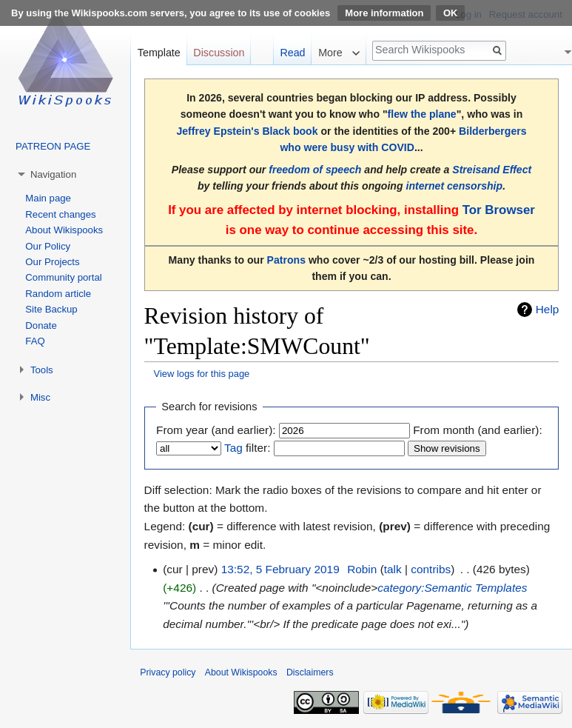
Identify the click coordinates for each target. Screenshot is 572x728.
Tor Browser (499, 210)
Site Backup (51, 309)
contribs (431, 569)
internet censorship (454, 186)
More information (384, 13)
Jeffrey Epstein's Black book (247, 131)
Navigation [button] (53, 174)
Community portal (63, 277)
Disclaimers (310, 672)
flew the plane (422, 114)
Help (548, 309)
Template (159, 53)
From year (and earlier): (216, 430)
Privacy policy (168, 672)
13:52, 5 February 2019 (280, 569)
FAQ (35, 341)
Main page (48, 198)
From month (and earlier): (477, 430)
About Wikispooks (64, 230)
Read (292, 53)
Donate (41, 325)
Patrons (286, 260)
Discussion (219, 53)
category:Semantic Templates (452, 588)
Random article (58, 294)
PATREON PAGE (53, 146)
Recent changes (60, 214)
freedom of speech (315, 170)
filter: (247, 448)
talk (393, 569)
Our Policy (48, 246)
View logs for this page (202, 374)
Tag (233, 448)
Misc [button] (40, 397)
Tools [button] (42, 370)
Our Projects (52, 262)
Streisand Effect (492, 170)
